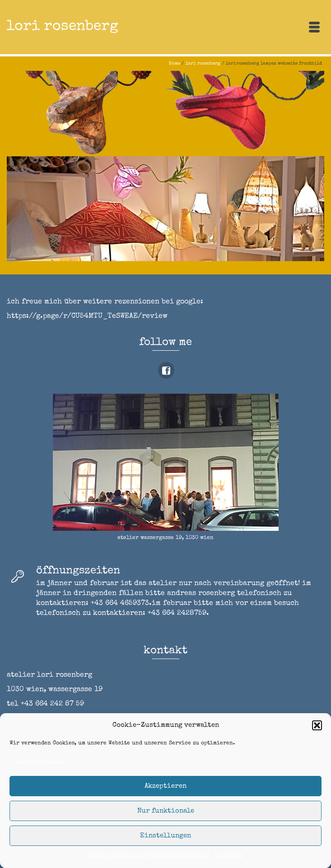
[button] (317, 725)
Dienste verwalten (40, 762)
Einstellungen (165, 836)
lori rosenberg (63, 27)
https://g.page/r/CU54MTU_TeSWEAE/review (87, 316)
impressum (228, 856)
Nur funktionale (166, 811)
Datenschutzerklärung (178, 856)
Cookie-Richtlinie (115, 856)
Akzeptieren (165, 786)
